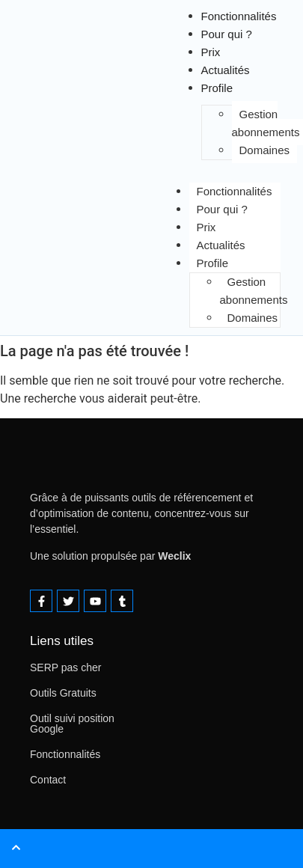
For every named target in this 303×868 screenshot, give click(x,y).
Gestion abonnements (254, 291)
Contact (48, 780)
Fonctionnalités (235, 191)
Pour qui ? (227, 34)
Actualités (221, 245)
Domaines (265, 150)
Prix (206, 227)
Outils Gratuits (63, 693)
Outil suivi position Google (72, 724)
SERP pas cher (65, 667)
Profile (217, 88)
